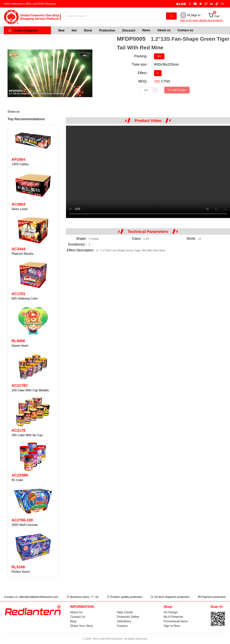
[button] (155, 92)
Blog (73, 621)
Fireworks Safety (128, 617)
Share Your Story (82, 626)
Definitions (124, 621)
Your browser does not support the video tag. (148, 172)
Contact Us (78, 617)
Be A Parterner (173, 617)
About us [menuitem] (164, 30)
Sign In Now (172, 626)
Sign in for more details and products (201, 20)
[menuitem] (61, 30)
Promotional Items (176, 621)
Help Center (125, 612)
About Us (76, 612)
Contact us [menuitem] (185, 30)
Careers (122, 626)
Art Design (171, 612)
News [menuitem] (146, 30)
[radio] (159, 56)
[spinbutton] (149, 90)
